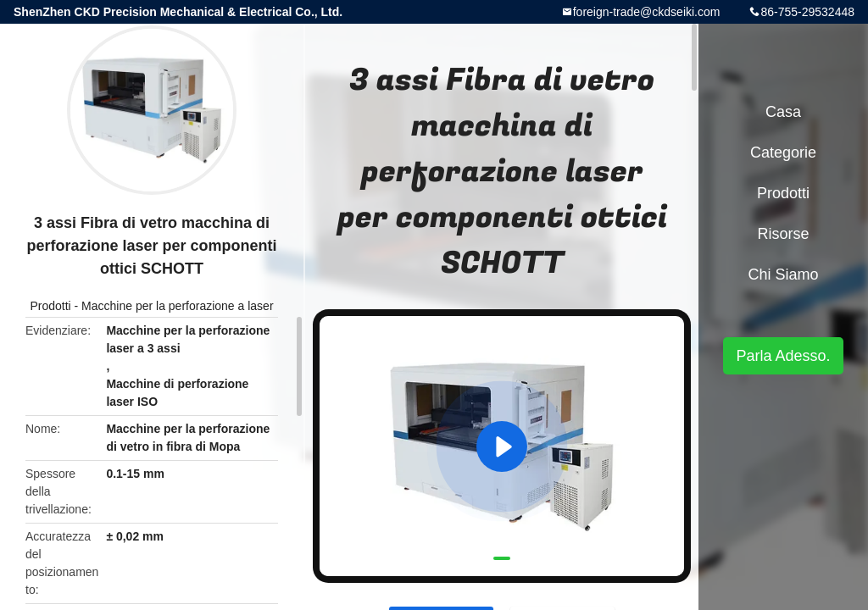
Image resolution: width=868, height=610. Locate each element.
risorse (783, 234)
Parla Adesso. (783, 356)
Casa (783, 112)
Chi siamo (783, 274)
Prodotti (50, 306)
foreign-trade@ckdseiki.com (647, 12)
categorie (783, 152)
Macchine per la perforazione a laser (177, 306)
